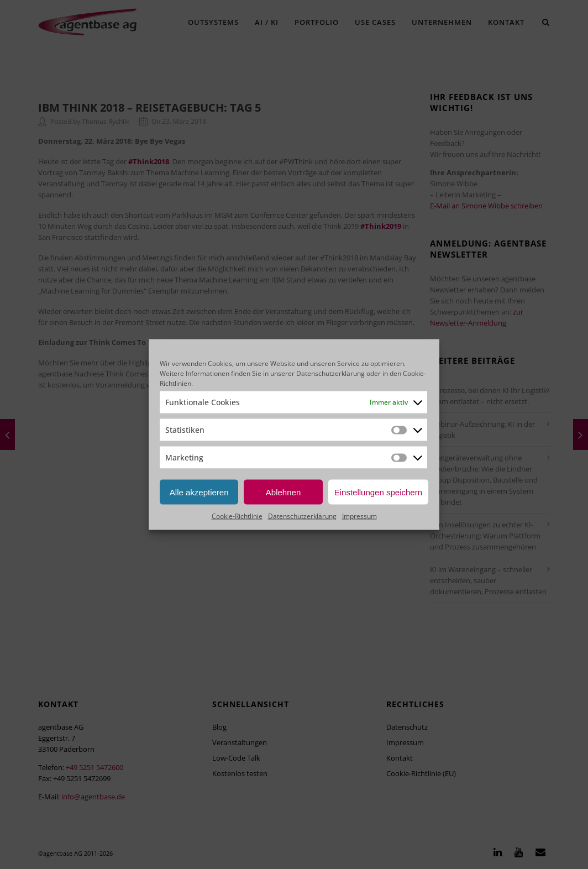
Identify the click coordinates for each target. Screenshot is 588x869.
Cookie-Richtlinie (237, 516)
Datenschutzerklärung (330, 373)
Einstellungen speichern (378, 492)
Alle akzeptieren (199, 492)
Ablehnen (283, 492)
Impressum (359, 516)
